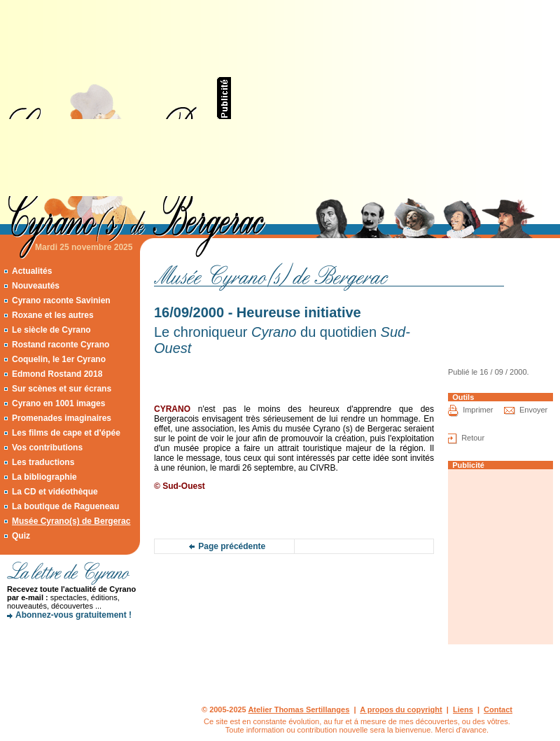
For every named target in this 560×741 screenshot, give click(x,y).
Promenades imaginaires (62, 418)
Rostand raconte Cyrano (61, 345)
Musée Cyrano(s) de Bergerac (71, 521)
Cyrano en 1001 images (58, 403)
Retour (473, 438)
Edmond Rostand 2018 (57, 374)
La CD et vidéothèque (55, 492)
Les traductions (43, 462)
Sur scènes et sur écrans (62, 389)
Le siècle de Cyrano (51, 330)
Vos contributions (47, 448)
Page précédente (232, 546)
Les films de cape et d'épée (66, 433)
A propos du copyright (401, 709)
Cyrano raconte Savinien (61, 300)
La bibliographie (44, 477)
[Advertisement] (385, 98)
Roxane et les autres (53, 315)
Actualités (32, 271)
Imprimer (478, 410)
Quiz (21, 536)
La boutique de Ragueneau (65, 506)
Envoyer (533, 410)
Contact (498, 709)
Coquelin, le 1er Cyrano (59, 359)
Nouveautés (36, 286)
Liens (463, 709)
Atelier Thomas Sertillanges (299, 709)
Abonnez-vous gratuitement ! (73, 615)
